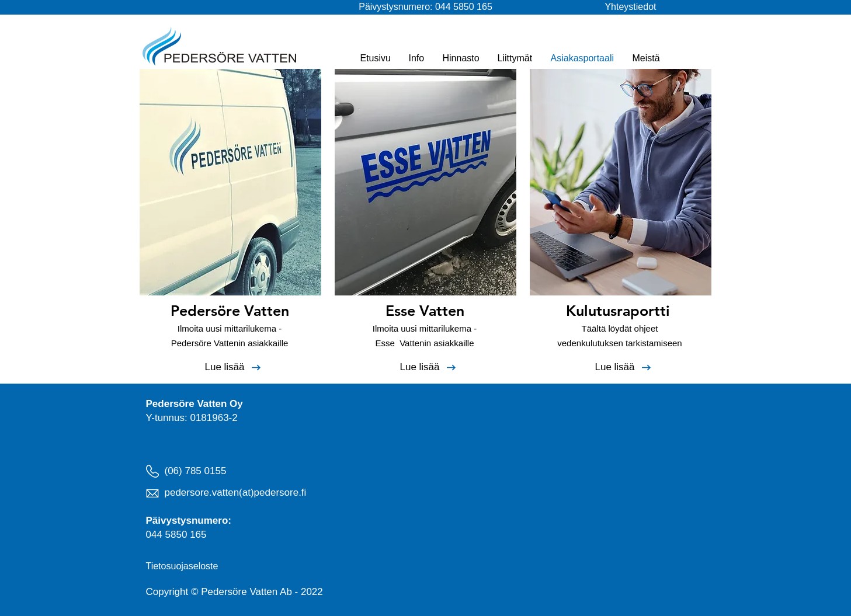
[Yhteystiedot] (612, 7)
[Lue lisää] (225, 367)
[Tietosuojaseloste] (185, 566)
